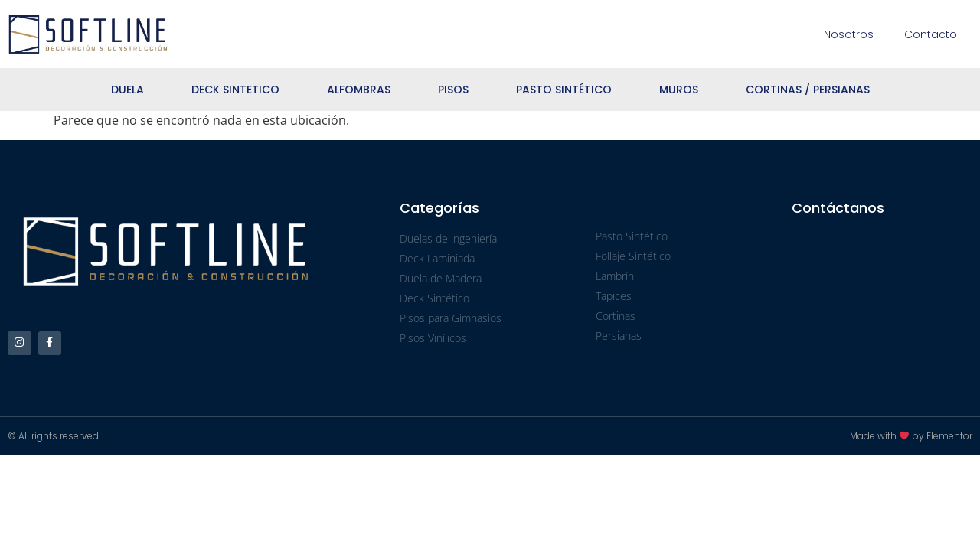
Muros (679, 90)
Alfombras (359, 90)
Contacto (931, 34)
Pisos (453, 90)
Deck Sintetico (235, 90)
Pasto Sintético (564, 90)
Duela (127, 90)
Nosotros (849, 34)
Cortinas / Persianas (808, 90)
